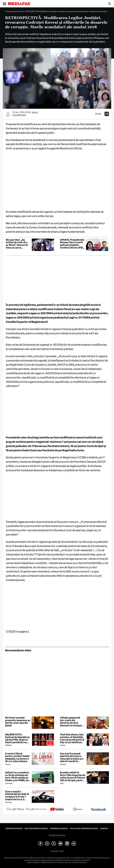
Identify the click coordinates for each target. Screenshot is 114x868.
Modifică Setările (57, 835)
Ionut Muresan (19, 115)
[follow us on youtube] (57, 810)
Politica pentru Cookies (36, 829)
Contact (104, 829)
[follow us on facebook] (99, 810)
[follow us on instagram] (78, 810)
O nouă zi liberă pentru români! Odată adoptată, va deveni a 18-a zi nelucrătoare (17, 758)
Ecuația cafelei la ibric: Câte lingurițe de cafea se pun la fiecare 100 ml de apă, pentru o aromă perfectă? (73, 776)
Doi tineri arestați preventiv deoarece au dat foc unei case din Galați (18, 722)
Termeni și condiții (59, 829)
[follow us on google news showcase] (36, 810)
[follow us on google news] (15, 810)
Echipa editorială (14, 829)
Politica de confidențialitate (84, 829)
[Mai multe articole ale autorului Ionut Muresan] (8, 114)
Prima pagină (11, 11)
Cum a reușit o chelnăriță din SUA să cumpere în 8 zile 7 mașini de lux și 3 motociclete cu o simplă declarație (17, 795)
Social (21, 11)
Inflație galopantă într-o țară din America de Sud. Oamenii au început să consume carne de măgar (72, 722)
